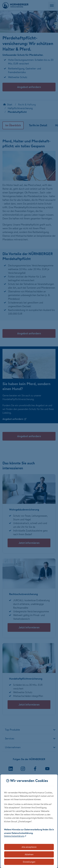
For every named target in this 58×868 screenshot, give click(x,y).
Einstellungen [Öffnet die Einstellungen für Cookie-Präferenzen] (29, 862)
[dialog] (29, 821)
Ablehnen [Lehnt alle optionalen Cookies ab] (29, 854)
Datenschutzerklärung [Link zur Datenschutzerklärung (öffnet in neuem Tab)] (14, 836)
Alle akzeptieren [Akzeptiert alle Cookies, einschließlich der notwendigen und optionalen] (29, 847)
